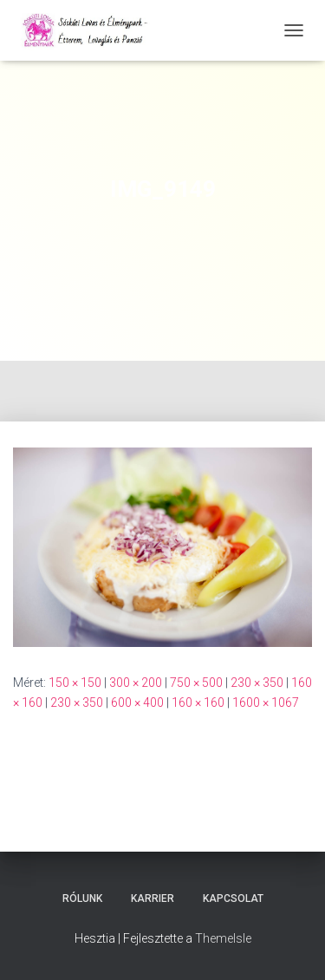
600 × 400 (137, 702)
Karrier (153, 898)
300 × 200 (136, 683)
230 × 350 (257, 683)
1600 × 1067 (266, 702)
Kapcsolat (233, 898)
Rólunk (82, 898)
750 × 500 (196, 683)
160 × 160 (198, 702)
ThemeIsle (223, 938)
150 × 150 (75, 683)
